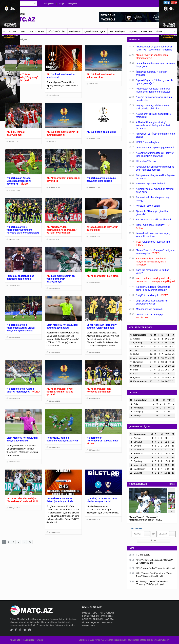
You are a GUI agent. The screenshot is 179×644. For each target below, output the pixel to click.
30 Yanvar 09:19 (55, 288)
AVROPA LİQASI (117, 31)
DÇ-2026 (133, 31)
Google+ (172, 3)
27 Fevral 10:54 (14, 190)
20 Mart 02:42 (94, 84)
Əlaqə (61, 4)
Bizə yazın (72, 4)
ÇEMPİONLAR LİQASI (95, 31)
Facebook (169, 3)
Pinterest (176, 3)
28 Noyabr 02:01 (15, 508)
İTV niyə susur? (143, 555)
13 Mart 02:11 (54, 141)
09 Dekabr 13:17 (15, 462)
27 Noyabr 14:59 (55, 532)
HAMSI (172, 484)
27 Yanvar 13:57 (55, 352)
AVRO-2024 (147, 31)
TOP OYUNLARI (37, 31)
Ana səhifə (15, 640)
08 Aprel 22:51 (54, 95)
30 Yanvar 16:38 (95, 236)
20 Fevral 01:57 (54, 239)
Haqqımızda (49, 4)
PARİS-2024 (75, 31)
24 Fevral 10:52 (14, 239)
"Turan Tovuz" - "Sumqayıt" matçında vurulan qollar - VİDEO (146, 518)
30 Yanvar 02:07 (95, 282)
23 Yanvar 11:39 (95, 352)
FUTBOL (13, 31)
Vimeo (25, 630)
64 (30, 542)
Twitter (165, 3)
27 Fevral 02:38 (54, 187)
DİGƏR (159, 31)
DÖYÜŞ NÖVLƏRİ (57, 31)
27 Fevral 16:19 (94, 138)
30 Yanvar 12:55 (15, 285)
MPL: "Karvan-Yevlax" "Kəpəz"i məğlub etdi (155, 568)
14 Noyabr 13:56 (95, 519)
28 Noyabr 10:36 (95, 450)
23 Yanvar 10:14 (15, 398)
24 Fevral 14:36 (94, 187)
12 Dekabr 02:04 (95, 398)
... (24, 542)
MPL (23, 31)
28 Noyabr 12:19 (55, 447)
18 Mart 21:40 (14, 141)
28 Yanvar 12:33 (15, 337)
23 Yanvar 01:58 (55, 401)
